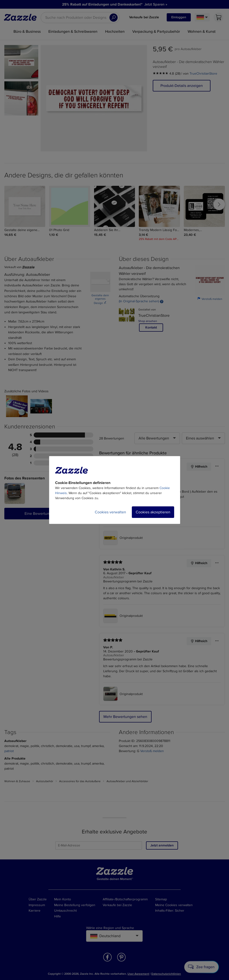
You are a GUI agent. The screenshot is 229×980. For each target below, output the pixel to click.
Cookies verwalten (110, 512)
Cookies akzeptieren (153, 512)
